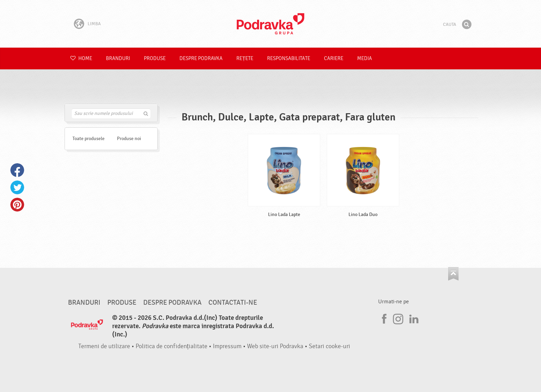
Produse (155, 58)
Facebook (17, 170)
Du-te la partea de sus (453, 274)
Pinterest (17, 205)
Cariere (334, 58)
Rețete (245, 58)
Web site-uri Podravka (275, 346)
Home (81, 58)
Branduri (118, 58)
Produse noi (129, 139)
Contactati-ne (233, 303)
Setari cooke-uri (329, 346)
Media (365, 58)
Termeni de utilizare (104, 346)
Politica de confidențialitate (171, 346)
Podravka (270, 24)
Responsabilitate (289, 58)
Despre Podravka (201, 58)
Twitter (17, 187)
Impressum (227, 346)
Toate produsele (88, 139)
